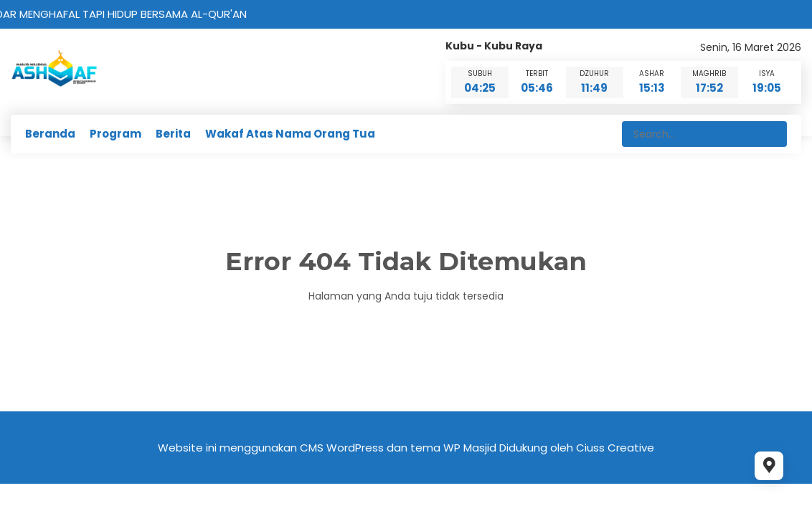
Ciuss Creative (615, 448)
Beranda (50, 134)
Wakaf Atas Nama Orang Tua (290, 134)
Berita (173, 134)
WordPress (355, 448)
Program (115, 134)
